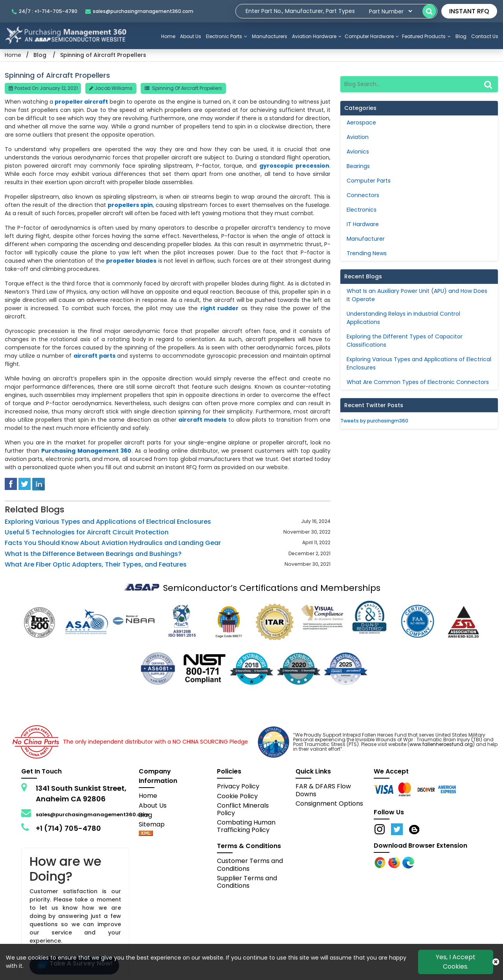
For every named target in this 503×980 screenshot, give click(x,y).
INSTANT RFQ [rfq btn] (469, 11)
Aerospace (361, 122)
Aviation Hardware (317, 36)
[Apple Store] (381, 862)
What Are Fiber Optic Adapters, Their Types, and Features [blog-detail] (96, 564)
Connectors (363, 195)
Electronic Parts (227, 36)
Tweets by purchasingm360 (374, 421)
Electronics (362, 210)
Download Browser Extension (420, 846)
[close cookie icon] (496, 962)
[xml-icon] (146, 834)
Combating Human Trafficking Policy (246, 826)
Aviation (358, 137)
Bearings (358, 166)
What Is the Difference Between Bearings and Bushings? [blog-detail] (93, 554)
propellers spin (130, 205)
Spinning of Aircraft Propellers (187, 88)
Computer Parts (369, 181)
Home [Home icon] (13, 55)
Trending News (367, 253)
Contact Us (485, 36)
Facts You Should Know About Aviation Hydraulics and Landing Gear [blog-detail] (113, 543)
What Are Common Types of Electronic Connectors (418, 382)
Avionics (358, 152)
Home (168, 36)
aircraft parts (95, 356)
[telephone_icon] (47, 11)
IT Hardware (363, 224)
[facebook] (11, 483)
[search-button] (429, 11)
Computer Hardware (372, 36)
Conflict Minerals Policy (243, 809)
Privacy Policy (238, 786)
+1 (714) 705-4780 (68, 828)
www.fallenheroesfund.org (441, 744)
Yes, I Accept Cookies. (456, 962)
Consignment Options (329, 804)
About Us (191, 36)
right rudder (220, 308)
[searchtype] (390, 11)
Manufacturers (270, 36)
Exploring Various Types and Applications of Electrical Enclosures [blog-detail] (108, 522)
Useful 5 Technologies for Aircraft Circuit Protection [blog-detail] (87, 532)
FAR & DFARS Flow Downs (323, 790)
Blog (461, 36)
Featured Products (426, 36)
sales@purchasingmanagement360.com (93, 815)
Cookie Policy (237, 796)
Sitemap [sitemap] (155, 824)
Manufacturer (366, 239)
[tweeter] (25, 483)
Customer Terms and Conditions (250, 865)
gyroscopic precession (294, 166)
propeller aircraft (81, 102)
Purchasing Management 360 (86, 451)
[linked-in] (39, 483)
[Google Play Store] (395, 862)
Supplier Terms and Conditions (247, 882)
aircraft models (202, 420)
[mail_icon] (139, 11)
